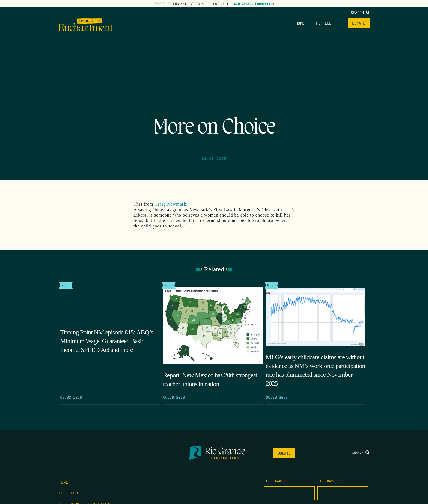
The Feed (323, 23)
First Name (275, 481)
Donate (359, 23)
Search (360, 12)
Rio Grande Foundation (254, 4)
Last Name (328, 481)
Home (300, 23)
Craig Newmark (171, 204)
